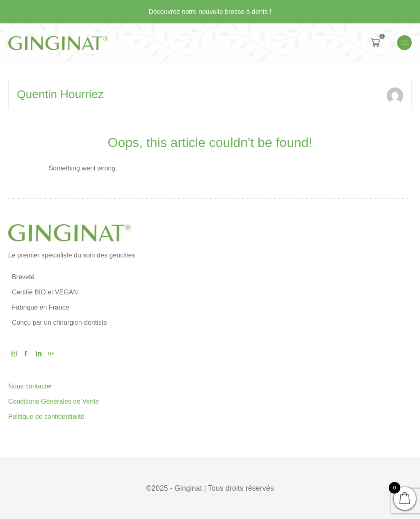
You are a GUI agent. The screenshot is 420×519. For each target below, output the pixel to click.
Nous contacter (30, 386)
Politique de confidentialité (46, 417)
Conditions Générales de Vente (54, 401)
